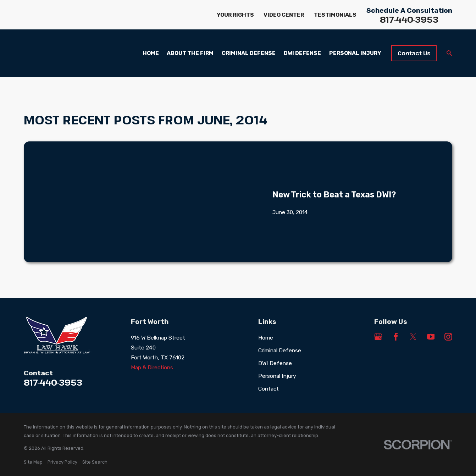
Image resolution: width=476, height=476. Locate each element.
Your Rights (235, 15)
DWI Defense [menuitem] (302, 53)
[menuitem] (33, 462)
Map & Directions (152, 367)
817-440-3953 (409, 20)
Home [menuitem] (151, 53)
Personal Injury (277, 376)
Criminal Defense (280, 350)
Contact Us (414, 53)
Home (266, 338)
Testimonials (335, 15)
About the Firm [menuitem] (190, 53)
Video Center (284, 15)
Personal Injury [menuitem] (355, 53)
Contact (269, 389)
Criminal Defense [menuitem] (249, 53)
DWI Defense (275, 363)
